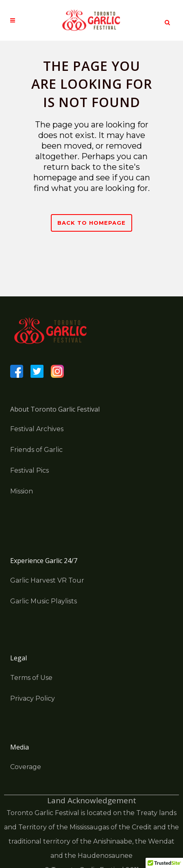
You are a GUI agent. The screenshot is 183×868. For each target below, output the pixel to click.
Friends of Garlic (36, 450)
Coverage (26, 767)
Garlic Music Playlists (44, 601)
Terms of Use (31, 678)
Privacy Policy (33, 698)
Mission (22, 491)
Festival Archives (37, 429)
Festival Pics (29, 470)
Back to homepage (91, 223)
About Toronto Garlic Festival (55, 409)
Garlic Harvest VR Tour (47, 580)
